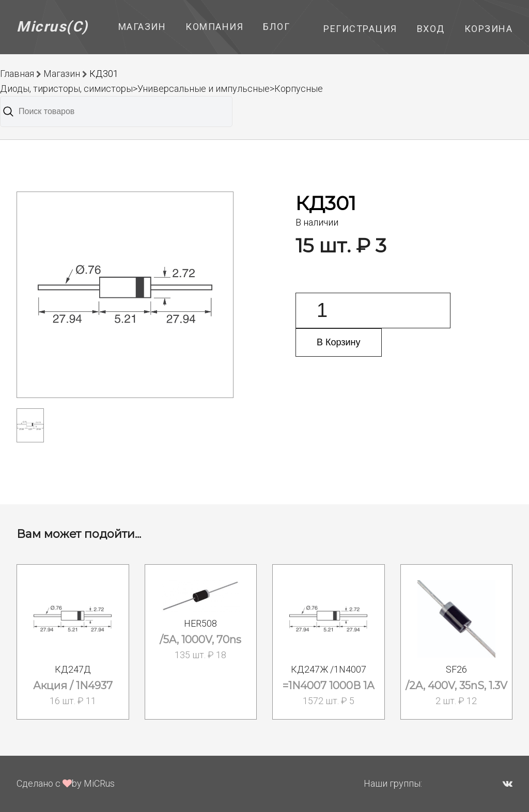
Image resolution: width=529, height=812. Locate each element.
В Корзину (339, 342)
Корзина (489, 29)
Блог (276, 27)
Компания (214, 27)
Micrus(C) (52, 27)
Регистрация (360, 29)
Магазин (142, 27)
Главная (17, 74)
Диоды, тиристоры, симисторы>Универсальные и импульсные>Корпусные (161, 89)
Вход (431, 29)
